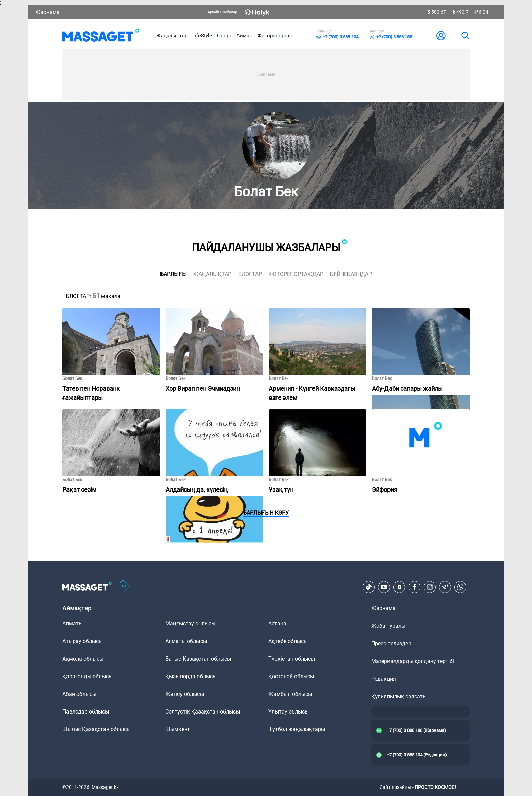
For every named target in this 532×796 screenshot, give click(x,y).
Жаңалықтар (172, 36)
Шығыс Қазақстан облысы (97, 729)
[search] (465, 36)
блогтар (250, 274)
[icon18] (123, 587)
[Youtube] (384, 587)
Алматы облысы (186, 641)
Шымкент (178, 729)
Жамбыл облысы (290, 694)
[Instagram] (430, 587)
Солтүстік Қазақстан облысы (203, 712)
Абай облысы (79, 694)
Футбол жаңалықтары (297, 729)
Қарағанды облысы (88, 676)
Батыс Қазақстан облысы (198, 659)
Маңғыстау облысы (190, 623)
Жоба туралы (388, 626)
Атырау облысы (83, 641)
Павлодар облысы (86, 712)
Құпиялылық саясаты (399, 696)
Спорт (224, 36)
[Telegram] (445, 587)
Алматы (73, 623)
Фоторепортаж (275, 36)
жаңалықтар (212, 274)
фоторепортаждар (296, 274)
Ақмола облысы (83, 659)
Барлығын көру (266, 513)
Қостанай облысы (291, 676)
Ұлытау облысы (289, 712)
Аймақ (244, 36)
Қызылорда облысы (191, 676)
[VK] (399, 587)
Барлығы (173, 274)
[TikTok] (369, 587)
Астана (277, 623)
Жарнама (47, 12)
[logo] (101, 36)
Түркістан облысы (292, 659)
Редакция (384, 679)
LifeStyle (202, 36)
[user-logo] (441, 36)
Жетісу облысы (185, 694)
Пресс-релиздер (391, 643)
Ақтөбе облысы (288, 641)
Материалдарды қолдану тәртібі (413, 661)
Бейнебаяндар (351, 274)
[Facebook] (415, 587)
